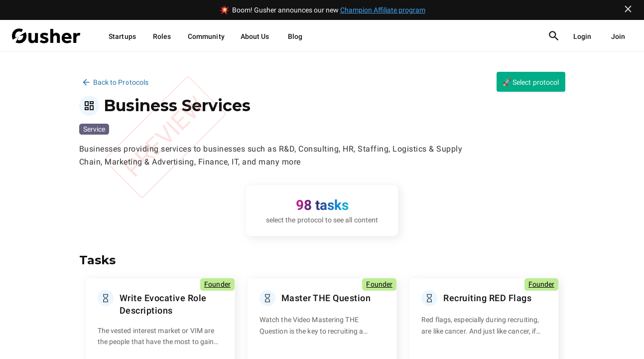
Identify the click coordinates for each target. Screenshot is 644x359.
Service (94, 129)
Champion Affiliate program (383, 10)
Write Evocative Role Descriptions (163, 304)
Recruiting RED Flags (487, 298)
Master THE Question (326, 298)
